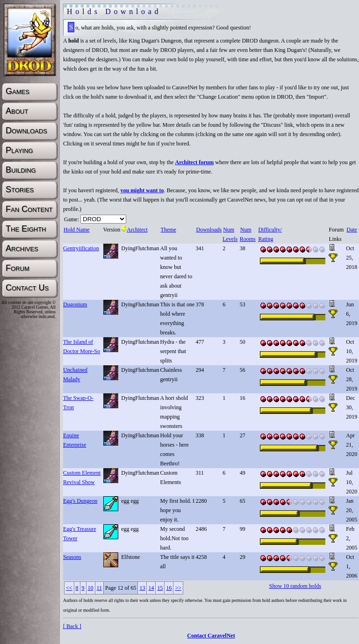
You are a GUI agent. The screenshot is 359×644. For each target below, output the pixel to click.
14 (151, 588)
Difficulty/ (269, 230)
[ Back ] (72, 626)
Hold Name (76, 230)
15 (160, 588)
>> (178, 588)
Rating (265, 239)
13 (142, 588)
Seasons (72, 557)
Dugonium (75, 304)
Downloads (209, 230)
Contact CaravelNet (211, 636)
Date (352, 230)
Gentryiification (81, 248)
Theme (168, 230)
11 (100, 588)
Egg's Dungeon (80, 501)
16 (169, 588)
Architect (134, 230)
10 (91, 588)
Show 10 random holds (295, 586)
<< (69, 588)
